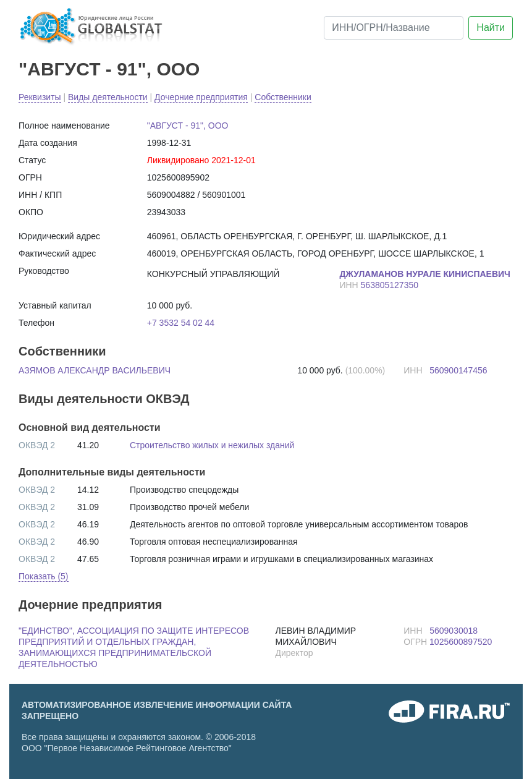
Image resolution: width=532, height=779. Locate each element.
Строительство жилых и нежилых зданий (212, 445)
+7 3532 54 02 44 (181, 323)
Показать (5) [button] (44, 576)
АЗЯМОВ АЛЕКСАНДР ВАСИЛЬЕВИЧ (95, 370)
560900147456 (458, 370)
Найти (491, 28)
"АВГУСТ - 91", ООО (109, 69)
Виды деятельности (108, 97)
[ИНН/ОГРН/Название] (394, 28)
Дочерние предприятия (201, 97)
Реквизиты (40, 97)
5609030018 (454, 631)
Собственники (283, 97)
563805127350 (390, 285)
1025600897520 (461, 642)
